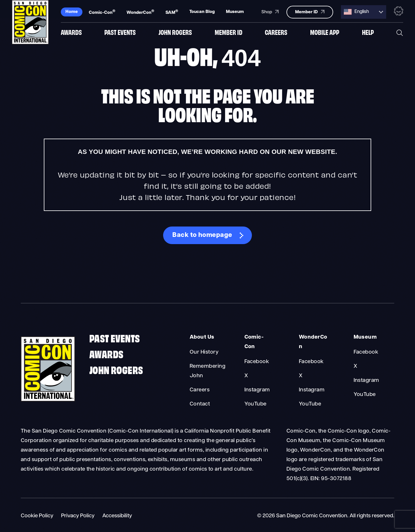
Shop (270, 11)
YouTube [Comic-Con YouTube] (255, 404)
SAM (172, 12)
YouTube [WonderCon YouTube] (310, 404)
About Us (202, 337)
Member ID (229, 33)
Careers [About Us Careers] (200, 390)
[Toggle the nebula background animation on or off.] (399, 11)
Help (368, 33)
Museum (235, 12)
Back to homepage (202, 235)
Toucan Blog (202, 12)
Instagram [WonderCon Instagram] (312, 390)
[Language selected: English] (364, 12)
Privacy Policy (78, 516)
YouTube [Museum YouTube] (365, 395)
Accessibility (117, 516)
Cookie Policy (37, 516)
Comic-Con (102, 12)
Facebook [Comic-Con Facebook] (257, 362)
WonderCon (140, 12)
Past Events (120, 33)
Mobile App (325, 33)
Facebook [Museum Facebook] (366, 352)
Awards (71, 33)
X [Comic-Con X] (246, 376)
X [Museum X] (355, 366)
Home (72, 12)
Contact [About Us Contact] (200, 404)
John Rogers (175, 33)
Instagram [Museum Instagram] (366, 381)
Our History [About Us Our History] (204, 352)
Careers (276, 33)
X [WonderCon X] (301, 376)
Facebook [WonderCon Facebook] (311, 362)
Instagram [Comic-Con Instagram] (257, 390)
